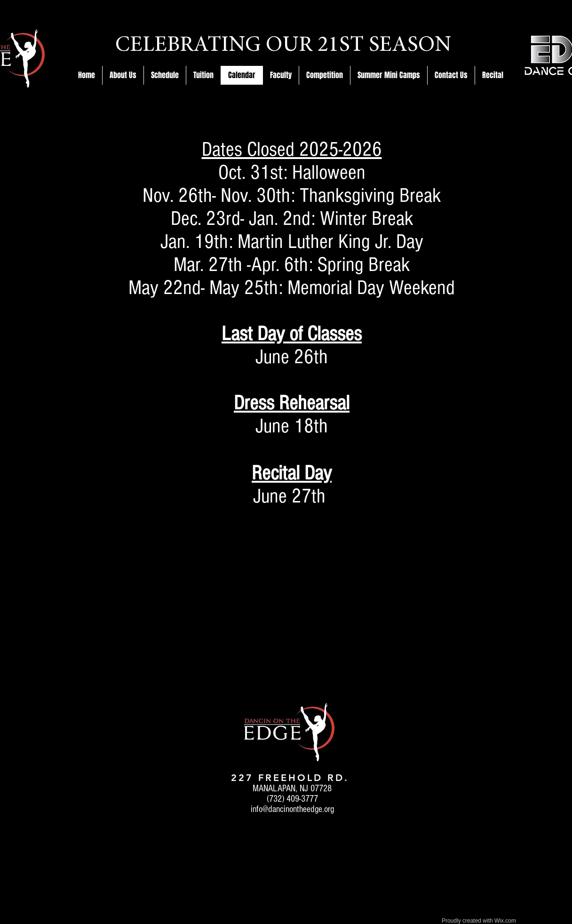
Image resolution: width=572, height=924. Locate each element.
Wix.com (505, 921)
